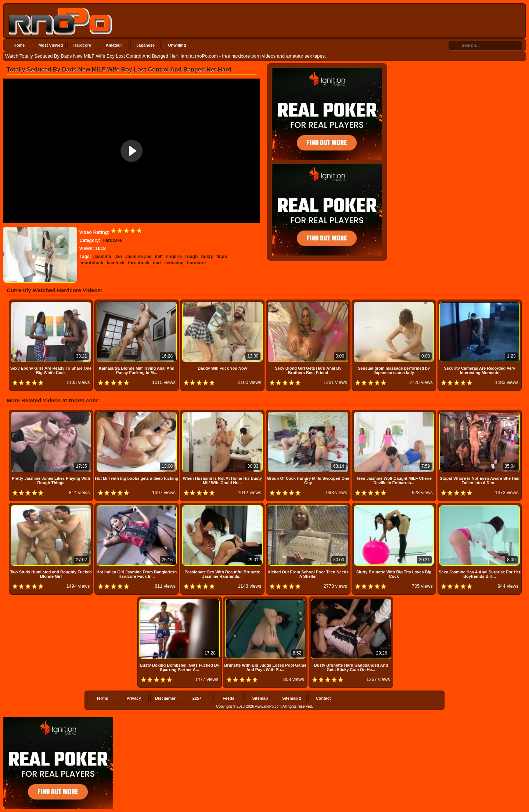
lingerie (174, 257)
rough (191, 257)
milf (159, 257)
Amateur (114, 45)
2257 (197, 698)
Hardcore (82, 45)
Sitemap (260, 698)
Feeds (228, 698)
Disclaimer (165, 698)
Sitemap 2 (292, 698)
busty (207, 257)
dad (157, 263)
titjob (222, 257)
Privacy (134, 698)
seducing (174, 263)
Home (19, 45)
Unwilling (177, 45)
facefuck (116, 263)
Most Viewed (51, 45)
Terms (102, 698)
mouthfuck (92, 263)
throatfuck (139, 263)
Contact (323, 698)
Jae (118, 257)
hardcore (196, 263)
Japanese (145, 45)
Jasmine (102, 257)
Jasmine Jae (138, 257)
